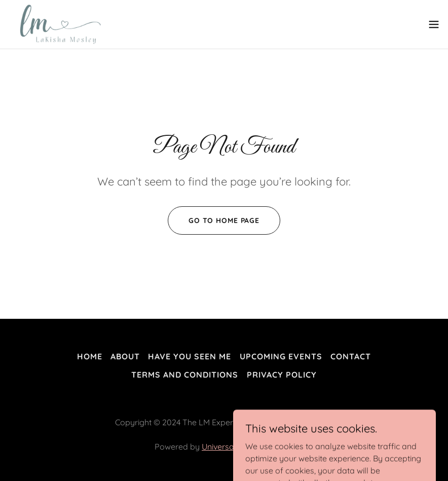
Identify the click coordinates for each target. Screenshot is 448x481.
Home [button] (90, 356)
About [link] (125, 356)
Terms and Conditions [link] (185, 375)
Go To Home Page (224, 220)
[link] (58, 24)
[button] (434, 24)
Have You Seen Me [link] (190, 356)
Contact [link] (351, 356)
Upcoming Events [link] (281, 356)
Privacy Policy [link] (282, 375)
